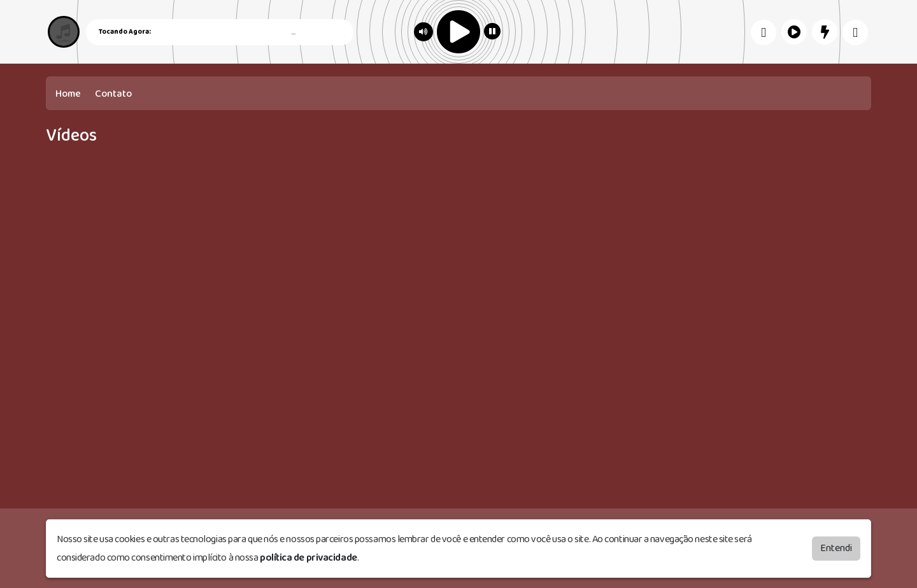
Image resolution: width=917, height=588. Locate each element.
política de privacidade (309, 558)
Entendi (836, 548)
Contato (113, 94)
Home (68, 94)
